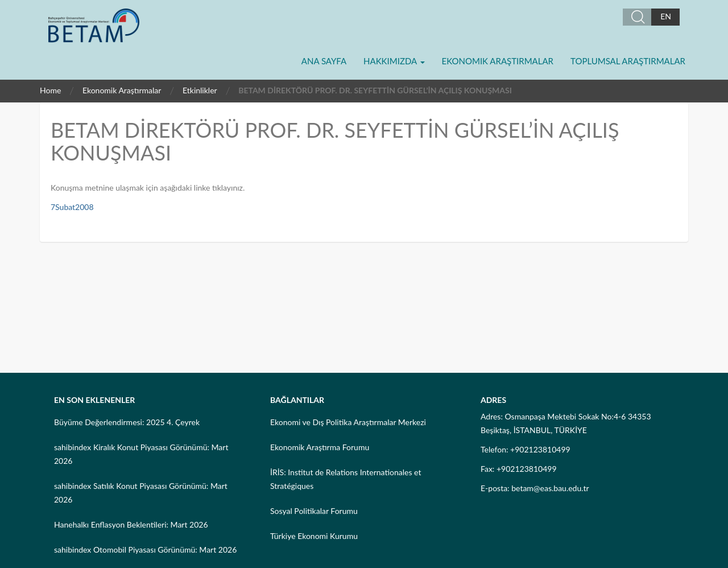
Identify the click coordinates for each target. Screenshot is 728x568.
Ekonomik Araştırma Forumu (320, 447)
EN (666, 16)
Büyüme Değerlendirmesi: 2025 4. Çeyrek (127, 422)
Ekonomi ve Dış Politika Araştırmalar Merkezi (348, 422)
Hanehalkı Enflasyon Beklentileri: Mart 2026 (131, 524)
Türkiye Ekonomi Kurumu (314, 536)
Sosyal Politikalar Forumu (314, 511)
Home (50, 90)
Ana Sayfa (324, 61)
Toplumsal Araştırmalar (628, 61)
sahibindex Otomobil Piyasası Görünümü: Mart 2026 (145, 550)
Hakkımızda (394, 61)
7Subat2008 (72, 207)
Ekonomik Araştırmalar (498, 61)
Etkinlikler (200, 90)
